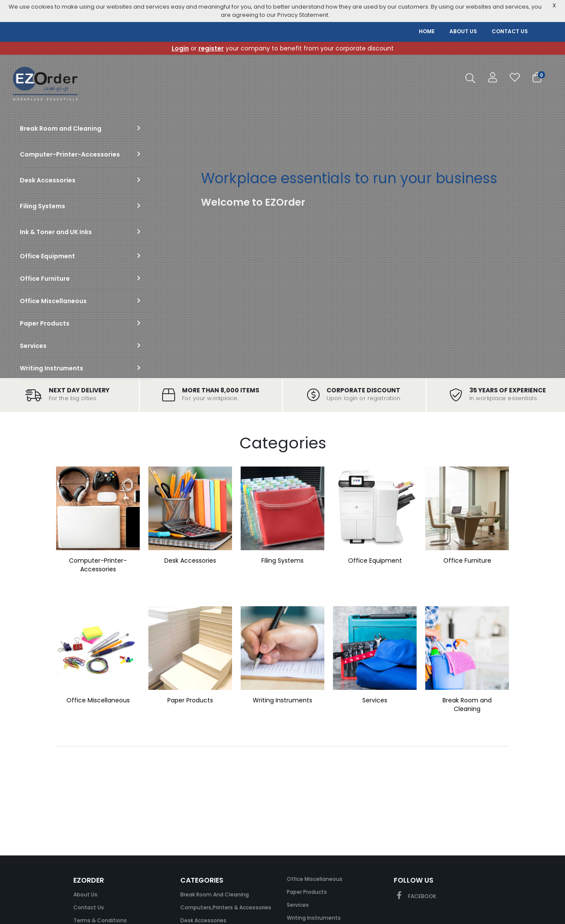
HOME (427, 31)
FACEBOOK (415, 896)
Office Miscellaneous (98, 700)
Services (375, 700)
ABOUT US (463, 31)
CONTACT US (510, 31)
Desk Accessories (190, 561)
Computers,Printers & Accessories (226, 907)
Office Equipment (375, 561)
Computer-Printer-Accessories (98, 565)
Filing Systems (282, 561)
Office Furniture (467, 561)
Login (180, 48)
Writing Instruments (282, 700)
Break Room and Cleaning (467, 705)
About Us (85, 894)
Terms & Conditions (100, 920)
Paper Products (190, 700)
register (211, 48)
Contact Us (89, 907)
